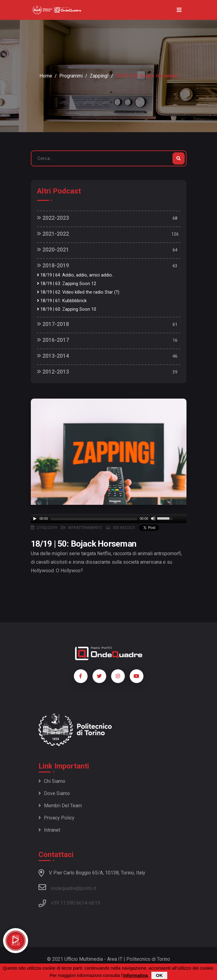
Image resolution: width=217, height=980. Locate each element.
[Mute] (153, 519)
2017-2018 (53, 324)
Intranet (49, 830)
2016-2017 (53, 340)
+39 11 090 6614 (69, 903)
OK (159, 975)
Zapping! (99, 76)
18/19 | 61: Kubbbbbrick (62, 301)
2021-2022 (53, 234)
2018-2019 (53, 265)
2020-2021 (53, 250)
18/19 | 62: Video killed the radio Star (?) (78, 292)
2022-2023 (53, 218)
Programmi (71, 76)
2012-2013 (53, 372)
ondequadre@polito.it (67, 887)
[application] (109, 519)
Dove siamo (54, 793)
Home (46, 76)
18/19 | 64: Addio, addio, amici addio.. (75, 275)
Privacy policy (56, 818)
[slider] (94, 519)
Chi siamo (52, 781)
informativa (135, 975)
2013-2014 (53, 356)
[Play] (35, 519)
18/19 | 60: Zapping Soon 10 (67, 309)
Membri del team (60, 806)
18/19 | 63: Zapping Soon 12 (67, 284)
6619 (95, 903)
